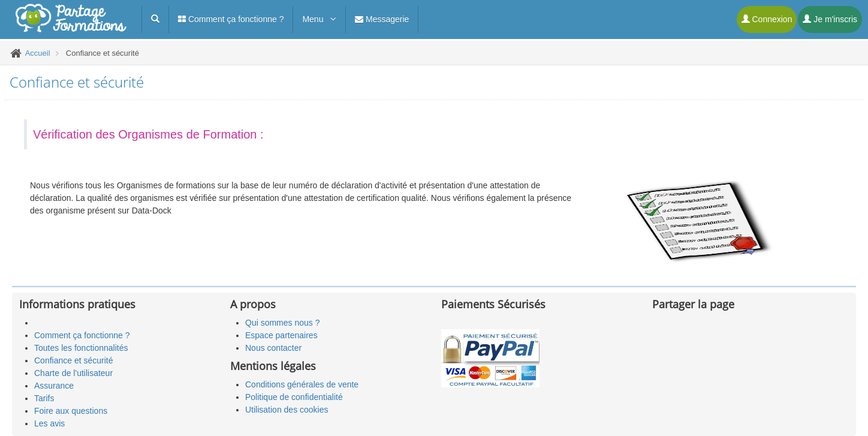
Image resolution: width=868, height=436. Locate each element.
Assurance (54, 386)
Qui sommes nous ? (283, 323)
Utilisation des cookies (287, 410)
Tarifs (44, 398)
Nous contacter (273, 348)
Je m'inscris (830, 19)
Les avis (49, 423)
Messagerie (382, 19)
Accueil (38, 53)
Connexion (767, 19)
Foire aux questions (71, 411)
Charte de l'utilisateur (73, 373)
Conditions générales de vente (302, 384)
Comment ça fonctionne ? (231, 19)
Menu (319, 19)
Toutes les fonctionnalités (81, 348)
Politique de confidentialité (294, 397)
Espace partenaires (281, 335)
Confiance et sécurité (74, 360)
